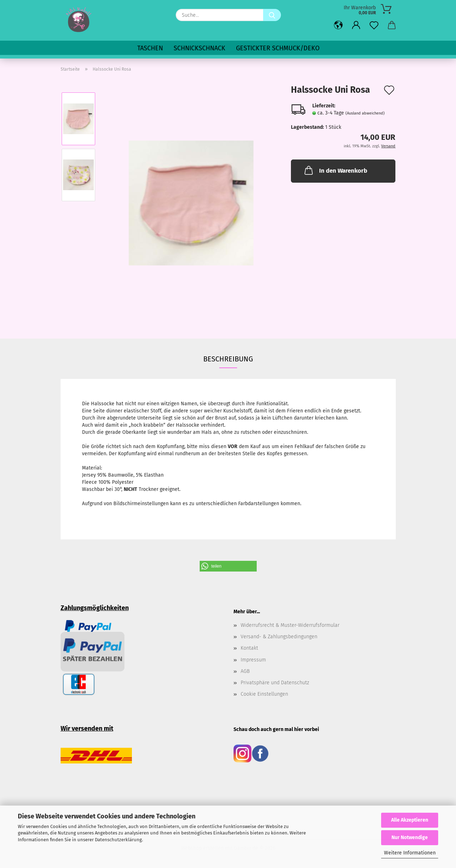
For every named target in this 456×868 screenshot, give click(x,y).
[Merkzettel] (374, 26)
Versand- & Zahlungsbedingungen (279, 637)
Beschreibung (228, 359)
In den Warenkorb (335, 170)
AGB (245, 671)
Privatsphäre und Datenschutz (275, 683)
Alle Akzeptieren (410, 820)
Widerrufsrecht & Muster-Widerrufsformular (290, 625)
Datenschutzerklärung (118, 840)
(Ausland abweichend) (365, 113)
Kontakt (249, 648)
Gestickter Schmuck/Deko (278, 48)
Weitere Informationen (410, 853)
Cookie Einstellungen (264, 694)
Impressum (253, 660)
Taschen (150, 48)
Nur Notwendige (410, 837)
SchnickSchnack (199, 48)
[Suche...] (272, 15)
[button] (338, 26)
